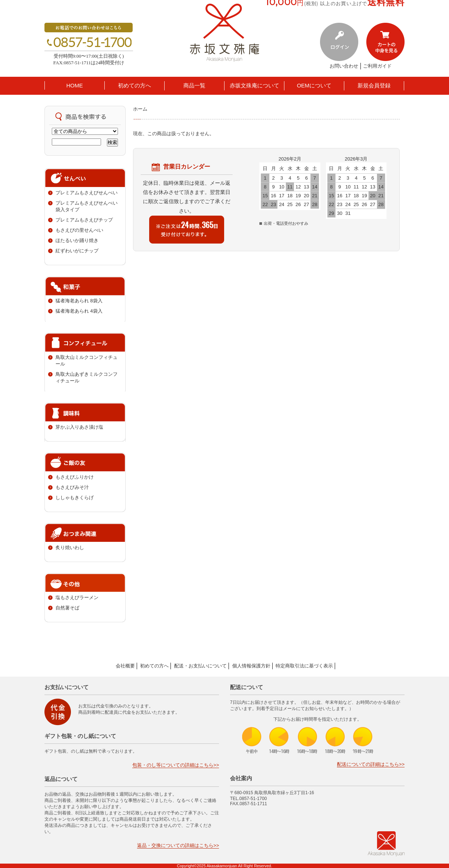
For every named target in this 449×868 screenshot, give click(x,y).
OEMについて (314, 85)
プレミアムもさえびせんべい (87, 193)
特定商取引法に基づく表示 (304, 666)
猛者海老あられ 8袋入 (79, 301)
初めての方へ (134, 85)
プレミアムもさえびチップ (84, 220)
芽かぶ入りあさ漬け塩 (79, 427)
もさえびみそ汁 (72, 487)
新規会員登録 (374, 85)
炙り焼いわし (70, 548)
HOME (75, 85)
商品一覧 (194, 85)
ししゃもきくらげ (75, 498)
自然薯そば (67, 608)
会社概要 (125, 666)
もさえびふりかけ (75, 477)
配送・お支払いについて (200, 666)
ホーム (140, 109)
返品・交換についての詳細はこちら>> (178, 845)
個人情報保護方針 (251, 666)
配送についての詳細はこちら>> (371, 764)
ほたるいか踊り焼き (77, 240)
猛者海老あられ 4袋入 (79, 311)
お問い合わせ (344, 66)
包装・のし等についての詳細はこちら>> (176, 765)
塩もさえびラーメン (77, 597)
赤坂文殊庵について (254, 85)
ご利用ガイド (377, 66)
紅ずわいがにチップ (77, 251)
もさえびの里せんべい (79, 230)
